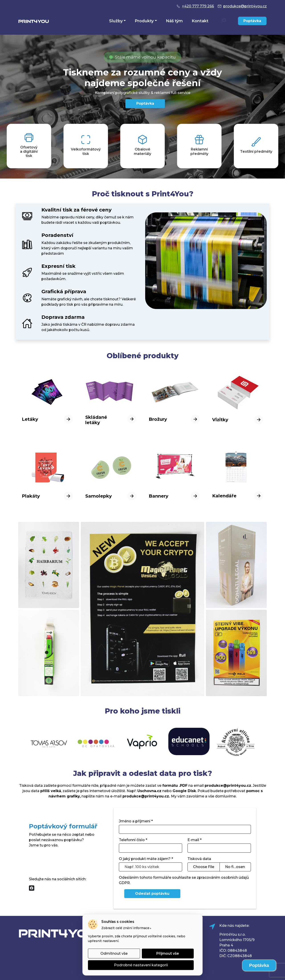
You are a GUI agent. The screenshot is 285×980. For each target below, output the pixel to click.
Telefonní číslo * (133, 840)
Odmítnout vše (114, 953)
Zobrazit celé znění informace (125, 928)
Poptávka (252, 21)
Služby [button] (116, 21)
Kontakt (200, 21)
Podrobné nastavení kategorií (141, 965)
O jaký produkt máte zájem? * (146, 859)
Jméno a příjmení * (136, 821)
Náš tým (174, 21)
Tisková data (199, 859)
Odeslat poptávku (152, 894)
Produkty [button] (144, 21)
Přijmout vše (168, 953)
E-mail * (194, 840)
